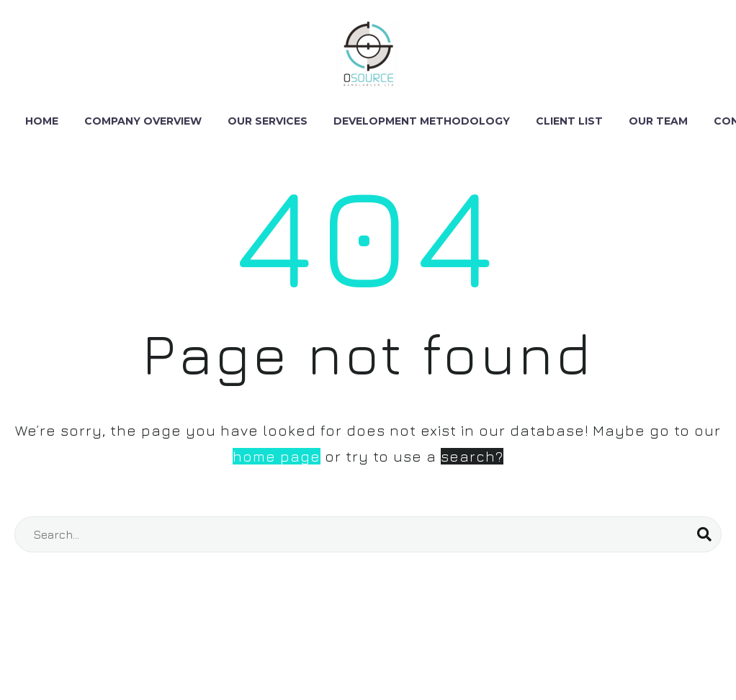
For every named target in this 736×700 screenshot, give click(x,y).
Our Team (658, 121)
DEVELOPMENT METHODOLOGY (422, 121)
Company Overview (143, 121)
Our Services (268, 121)
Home (42, 121)
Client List (569, 121)
